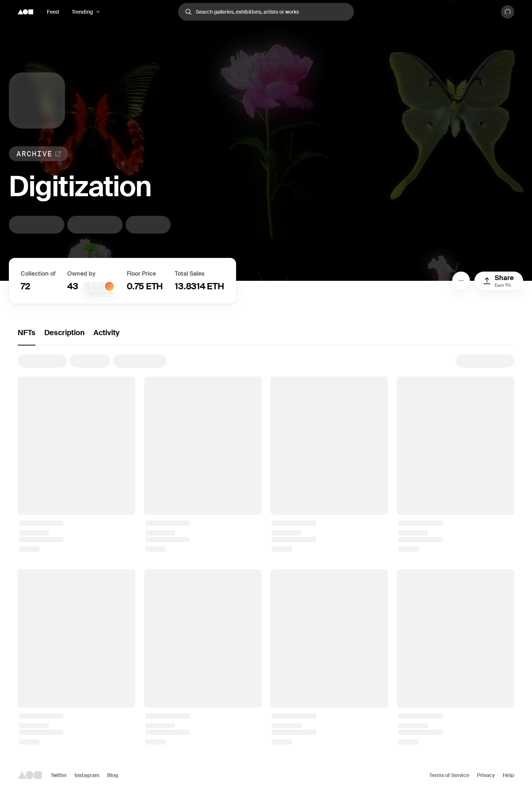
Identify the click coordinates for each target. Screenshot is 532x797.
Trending (82, 12)
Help (509, 775)
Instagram (87, 775)
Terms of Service (449, 775)
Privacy (486, 775)
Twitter (59, 775)
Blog (113, 775)
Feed (53, 12)
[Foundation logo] (25, 12)
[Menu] (461, 280)
